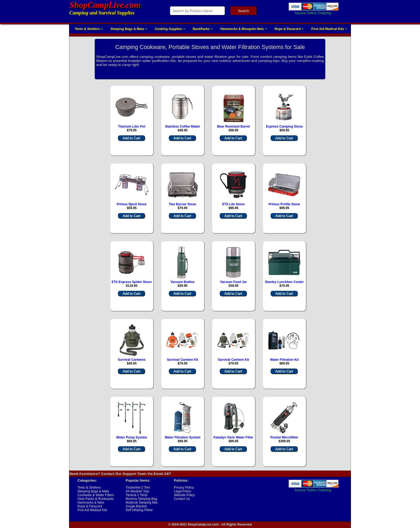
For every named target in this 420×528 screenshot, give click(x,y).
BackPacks (201, 29)
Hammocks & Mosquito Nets (242, 29)
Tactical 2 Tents (137, 495)
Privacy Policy (184, 488)
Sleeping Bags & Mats (127, 29)
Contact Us (182, 499)
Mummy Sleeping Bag (141, 499)
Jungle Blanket (136, 506)
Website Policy (184, 495)
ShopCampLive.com (105, 5)
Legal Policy (183, 491)
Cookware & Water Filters (96, 495)
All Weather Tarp (137, 491)
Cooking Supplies (168, 29)
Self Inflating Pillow (139, 510)
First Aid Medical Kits (328, 29)
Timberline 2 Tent (138, 488)
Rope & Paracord (288, 29)
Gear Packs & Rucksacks (95, 499)
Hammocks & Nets (91, 503)
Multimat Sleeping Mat (142, 503)
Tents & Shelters (87, 29)
